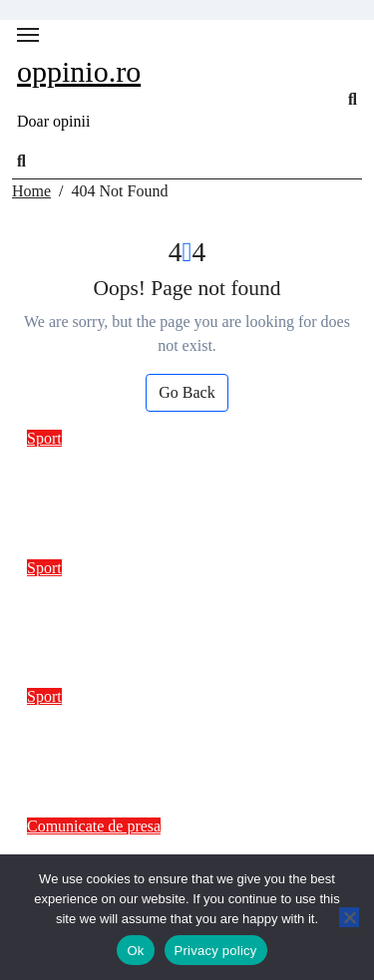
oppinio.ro (79, 71)
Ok (135, 951)
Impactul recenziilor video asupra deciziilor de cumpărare (171, 734)
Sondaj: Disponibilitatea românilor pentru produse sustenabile (176, 605)
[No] (349, 917)
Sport (44, 438)
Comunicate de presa (94, 826)
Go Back (187, 392)
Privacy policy (216, 951)
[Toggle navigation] (28, 35)
